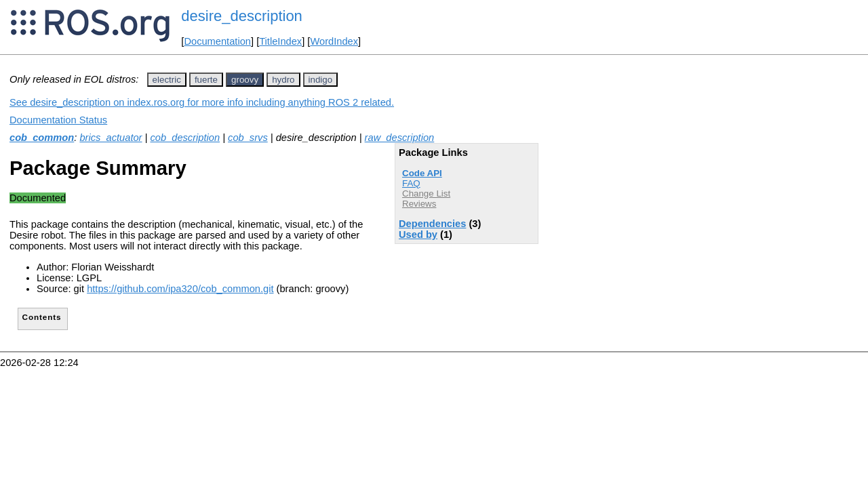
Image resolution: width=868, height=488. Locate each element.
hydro (283, 80)
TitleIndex (280, 41)
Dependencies (432, 224)
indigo (321, 80)
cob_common (42, 138)
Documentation (217, 41)
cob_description (185, 138)
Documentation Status (58, 120)
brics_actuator (111, 138)
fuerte (206, 80)
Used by (418, 235)
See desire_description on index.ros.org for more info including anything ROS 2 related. (202, 102)
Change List (426, 194)
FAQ (411, 183)
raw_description (400, 138)
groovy (245, 80)
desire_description (242, 16)
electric (167, 80)
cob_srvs (248, 138)
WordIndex (334, 41)
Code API (422, 173)
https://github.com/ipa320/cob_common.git (180, 289)
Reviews (419, 204)
